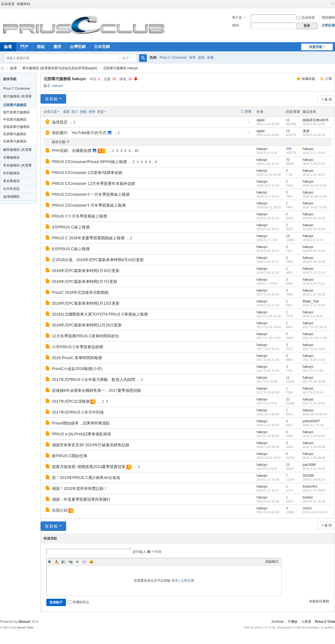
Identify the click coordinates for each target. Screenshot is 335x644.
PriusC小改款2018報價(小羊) (77, 369)
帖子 (126, 58)
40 (136, 151)
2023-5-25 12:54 (314, 124)
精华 (92, 112)
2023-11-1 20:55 (314, 153)
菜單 (192, 58)
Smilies (91, 562)
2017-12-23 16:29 (315, 327)
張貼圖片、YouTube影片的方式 (79, 133)
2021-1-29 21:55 (314, 164)
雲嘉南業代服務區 (16, 127)
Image (63, 562)
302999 (308, 476)
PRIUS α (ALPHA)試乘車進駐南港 (82, 434)
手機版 (293, 622)
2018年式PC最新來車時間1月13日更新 (86, 303)
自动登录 (306, 18)
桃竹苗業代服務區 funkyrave (16, 113)
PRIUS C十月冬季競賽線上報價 (79, 216)
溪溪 (306, 131)
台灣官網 (78, 47)
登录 (175, 581)
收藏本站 (23, 4)
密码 (236, 25)
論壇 (13, 68)
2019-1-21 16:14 (314, 175)
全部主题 (50, 112)
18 (288, 236)
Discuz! (25, 622)
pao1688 (309, 465)
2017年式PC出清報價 (71, 401)
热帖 (83, 112)
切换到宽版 (332, 4)
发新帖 (52, 99)
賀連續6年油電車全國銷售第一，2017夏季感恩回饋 (96, 390)
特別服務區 (11, 173)
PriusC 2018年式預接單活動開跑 (80, 292)
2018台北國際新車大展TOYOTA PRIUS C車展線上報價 (100, 314)
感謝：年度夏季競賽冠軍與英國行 (81, 499)
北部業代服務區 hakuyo (121, 68)
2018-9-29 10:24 (314, 229)
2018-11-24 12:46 (315, 196)
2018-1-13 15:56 (314, 305)
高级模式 (272, 562)
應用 (57, 47)
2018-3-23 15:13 (314, 273)
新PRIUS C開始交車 (70, 456)
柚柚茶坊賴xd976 (316, 120)
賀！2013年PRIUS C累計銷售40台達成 (86, 478)
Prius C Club (2, 68)
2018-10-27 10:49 (315, 207)
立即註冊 (328, 25)
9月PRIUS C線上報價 (71, 227)
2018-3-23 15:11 (314, 283)
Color (56, 562)
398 (289, 149)
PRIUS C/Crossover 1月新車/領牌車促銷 (87, 173)
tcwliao (308, 497)
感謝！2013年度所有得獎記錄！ (80, 488)
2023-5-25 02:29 (314, 135)
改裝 (201, 58)
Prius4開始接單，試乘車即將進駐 (81, 423)
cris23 (307, 508)
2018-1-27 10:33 (314, 294)
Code (84, 562)
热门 (75, 112)
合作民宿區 (11, 189)
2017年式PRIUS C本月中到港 (78, 412)
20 (288, 399)
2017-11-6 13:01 (314, 349)
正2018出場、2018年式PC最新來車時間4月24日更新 (98, 260)
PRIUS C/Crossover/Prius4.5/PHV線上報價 (89, 162)
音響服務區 (11, 158)
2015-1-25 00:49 (314, 458)
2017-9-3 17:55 (313, 371)
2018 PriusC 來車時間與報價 (77, 358)
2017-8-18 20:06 (314, 381)
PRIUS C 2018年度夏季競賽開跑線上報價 (88, 238)
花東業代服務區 (15, 141)
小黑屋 (306, 622)
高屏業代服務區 (15, 134)
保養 (210, 58)
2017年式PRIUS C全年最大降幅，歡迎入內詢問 (94, 380)
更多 (100, 112)
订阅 (329, 79)
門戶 (24, 47)
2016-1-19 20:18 (314, 447)
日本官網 (102, 47)
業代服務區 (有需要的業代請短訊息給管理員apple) (60, 68)
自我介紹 (60, 510)
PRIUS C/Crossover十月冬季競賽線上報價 (89, 205)
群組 (41, 47)
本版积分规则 (319, 601)
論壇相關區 (11, 197)
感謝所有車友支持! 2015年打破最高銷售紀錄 (91, 445)
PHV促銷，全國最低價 (72, 151)
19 (288, 131)
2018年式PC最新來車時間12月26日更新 (87, 325)
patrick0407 (311, 421)
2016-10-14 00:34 (315, 414)
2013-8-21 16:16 (314, 501)
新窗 (248, 111)
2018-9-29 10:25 (314, 218)
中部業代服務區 (15, 120)
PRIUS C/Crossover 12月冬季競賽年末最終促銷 (94, 183)
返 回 (328, 99)
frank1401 (310, 486)
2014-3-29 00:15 (314, 480)
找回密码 (328, 18)
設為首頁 (8, 4)
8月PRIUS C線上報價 (71, 249)
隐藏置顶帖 (248, 124)
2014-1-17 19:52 (314, 490)
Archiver (278, 622)
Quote (77, 562)
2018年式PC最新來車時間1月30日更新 (86, 271)
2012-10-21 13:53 (315, 512)
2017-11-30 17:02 (315, 338)
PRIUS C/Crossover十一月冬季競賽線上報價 (91, 194)
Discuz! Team (25, 627)
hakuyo (58, 86)
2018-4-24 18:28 (314, 262)
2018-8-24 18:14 (314, 251)
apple (261, 120)
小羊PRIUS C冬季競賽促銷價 (77, 347)
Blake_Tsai (311, 301)
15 (288, 465)
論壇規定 (60, 122)
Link (70, 562)
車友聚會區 (11, 181)
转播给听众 (78, 602)
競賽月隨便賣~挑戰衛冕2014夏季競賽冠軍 (89, 467)
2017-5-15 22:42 (314, 403)
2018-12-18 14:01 (315, 185)
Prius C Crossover (173, 58)
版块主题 (59, 142)
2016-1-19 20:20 (314, 436)
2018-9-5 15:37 (313, 240)
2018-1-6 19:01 (313, 316)
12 (288, 120)
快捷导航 (316, 47)
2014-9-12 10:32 (314, 469)
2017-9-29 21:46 (314, 360)
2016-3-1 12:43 (313, 425)
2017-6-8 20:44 (313, 392)
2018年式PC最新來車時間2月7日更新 (85, 282)
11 (288, 378)
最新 (66, 112)
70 (288, 160)
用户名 (237, 18)
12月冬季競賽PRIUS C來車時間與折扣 (85, 336)
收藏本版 (309, 79)
